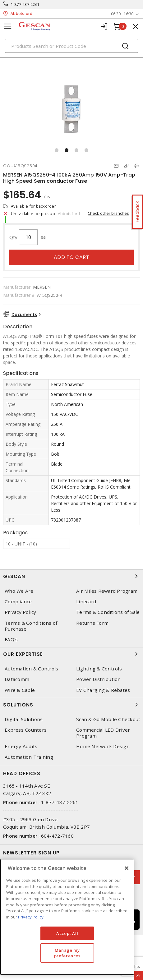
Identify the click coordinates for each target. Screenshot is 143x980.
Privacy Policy (21, 612)
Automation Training (29, 757)
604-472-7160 (57, 836)
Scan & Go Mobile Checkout (108, 719)
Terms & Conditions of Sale (108, 612)
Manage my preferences (67, 953)
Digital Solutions (24, 719)
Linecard (86, 602)
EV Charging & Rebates (103, 690)
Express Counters (26, 730)
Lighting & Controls (99, 669)
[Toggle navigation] (8, 26)
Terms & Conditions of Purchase (31, 626)
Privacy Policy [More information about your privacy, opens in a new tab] (31, 917)
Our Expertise (71, 654)
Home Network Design (103, 746)
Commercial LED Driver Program (103, 733)
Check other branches (108, 213)
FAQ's (11, 640)
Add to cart (72, 257)
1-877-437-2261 (25, 5)
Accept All (67, 933)
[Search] (71, 46)
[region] (67, 917)
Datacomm (17, 679)
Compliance (18, 602)
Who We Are (19, 591)
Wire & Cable (20, 690)
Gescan (71, 576)
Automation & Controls (31, 669)
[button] (57, 150)
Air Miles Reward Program (107, 591)
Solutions (71, 705)
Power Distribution (99, 679)
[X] (127, 868)
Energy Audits (21, 746)
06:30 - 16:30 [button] (122, 14)
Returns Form (92, 623)
